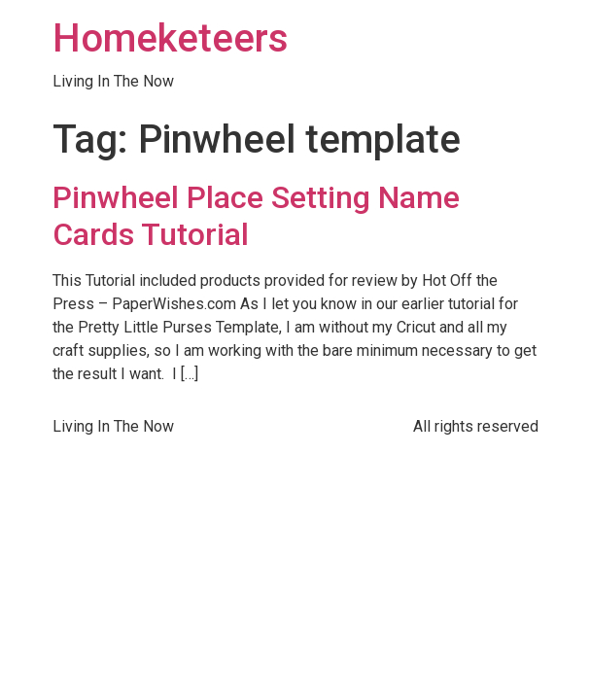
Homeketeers (171, 38)
